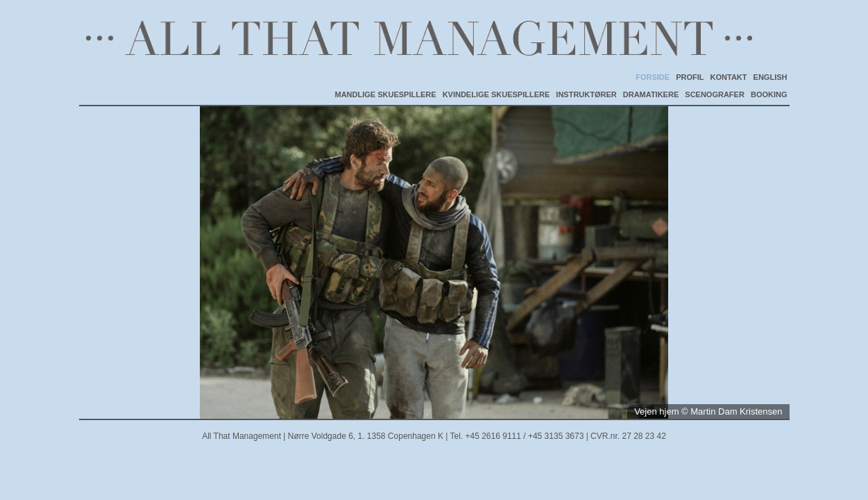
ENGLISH (771, 77)
